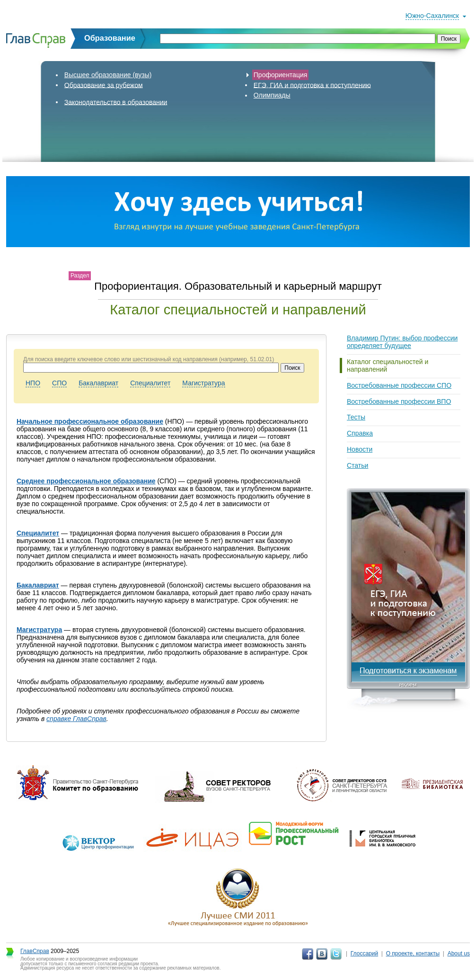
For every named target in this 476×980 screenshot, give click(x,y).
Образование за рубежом (104, 85)
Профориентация (281, 75)
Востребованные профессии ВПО (399, 401)
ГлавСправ (35, 951)
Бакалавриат (98, 383)
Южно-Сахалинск (432, 16)
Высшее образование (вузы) (108, 75)
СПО (59, 383)
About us (459, 953)
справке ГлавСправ (76, 719)
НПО (33, 383)
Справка (360, 433)
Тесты (356, 417)
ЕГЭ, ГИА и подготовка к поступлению (312, 85)
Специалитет (150, 383)
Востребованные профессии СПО (399, 385)
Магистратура (203, 383)
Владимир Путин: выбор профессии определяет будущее (402, 342)
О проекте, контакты (413, 953)
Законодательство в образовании (116, 102)
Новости (360, 449)
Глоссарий (364, 953)
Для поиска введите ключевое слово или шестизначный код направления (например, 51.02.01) (149, 359)
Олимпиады (272, 95)
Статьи (357, 465)
